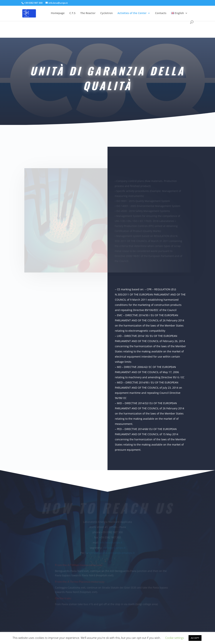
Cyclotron (106, 13)
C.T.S (72, 13)
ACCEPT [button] (195, 638)
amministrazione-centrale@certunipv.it (110, 552)
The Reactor (88, 13)
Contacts (161, 13)
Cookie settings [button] (175, 638)
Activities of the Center (132, 13)
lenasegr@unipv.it (114, 547)
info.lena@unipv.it (111, 542)
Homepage (58, 13)
